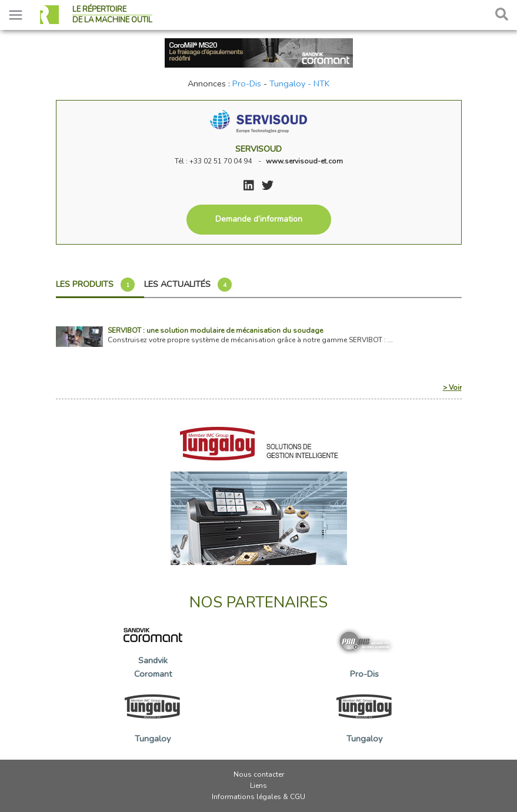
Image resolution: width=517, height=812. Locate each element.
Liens (258, 786)
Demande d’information (259, 219)
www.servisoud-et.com (304, 161)
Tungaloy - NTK (300, 83)
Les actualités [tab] (188, 285)
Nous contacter (259, 774)
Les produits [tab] (95, 285)
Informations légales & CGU (258, 797)
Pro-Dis (247, 83)
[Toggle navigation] (16, 15)
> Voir (452, 387)
